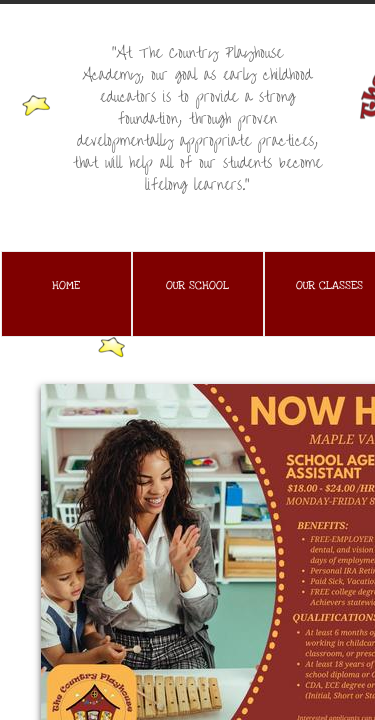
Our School (197, 285)
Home (66, 285)
